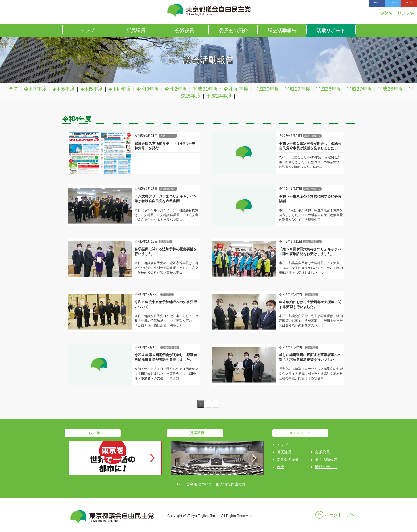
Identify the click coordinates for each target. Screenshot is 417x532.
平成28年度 (329, 89)
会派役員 (185, 31)
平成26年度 (390, 89)
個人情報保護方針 (231, 484)
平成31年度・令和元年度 (220, 89)
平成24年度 (219, 96)
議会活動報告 (282, 31)
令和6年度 (63, 89)
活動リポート (331, 31)
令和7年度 (35, 89)
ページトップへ (340, 515)
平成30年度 (267, 89)
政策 (280, 467)
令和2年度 (176, 89)
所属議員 (136, 31)
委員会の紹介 (233, 31)
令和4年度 (120, 89)
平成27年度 (359, 89)
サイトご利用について (194, 484)
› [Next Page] (216, 404)
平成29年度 (297, 89)
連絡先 (387, 13)
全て (14, 89)
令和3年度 (148, 89)
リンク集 (406, 13)
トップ (87, 31)
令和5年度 (92, 89)
